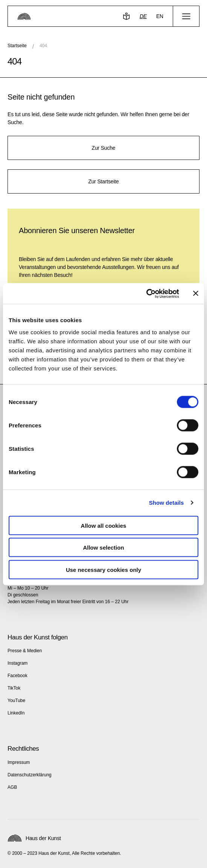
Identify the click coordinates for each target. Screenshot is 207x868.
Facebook (18, 676)
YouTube (16, 701)
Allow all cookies (104, 525)
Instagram (18, 663)
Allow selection (103, 548)
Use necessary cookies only (103, 569)
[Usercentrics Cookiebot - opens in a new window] (146, 293)
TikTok (14, 688)
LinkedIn (16, 713)
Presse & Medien (25, 651)
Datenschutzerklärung (30, 775)
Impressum (19, 762)
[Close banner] (196, 293)
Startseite (17, 46)
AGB (12, 787)
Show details (167, 503)
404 (43, 46)
